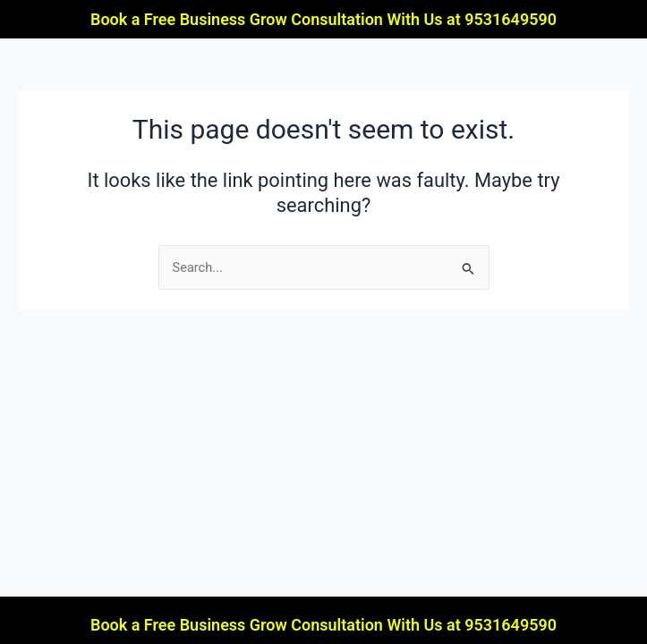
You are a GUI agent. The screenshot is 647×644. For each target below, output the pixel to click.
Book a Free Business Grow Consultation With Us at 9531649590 (323, 19)
